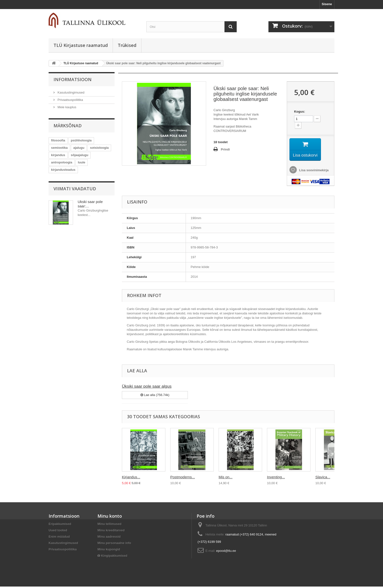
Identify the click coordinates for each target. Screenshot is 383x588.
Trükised (127, 45)
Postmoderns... (183, 478)
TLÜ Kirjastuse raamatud (81, 45)
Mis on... (226, 478)
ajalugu (79, 148)
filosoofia (58, 140)
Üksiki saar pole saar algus (147, 388)
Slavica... (323, 478)
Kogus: (300, 112)
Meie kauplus (66, 107)
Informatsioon (73, 79)
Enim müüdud (59, 538)
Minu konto (110, 517)
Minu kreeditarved (111, 532)
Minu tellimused (109, 525)
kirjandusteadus (63, 170)
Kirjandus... (131, 478)
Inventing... (276, 478)
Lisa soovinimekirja (313, 172)
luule (82, 162)
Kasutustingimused (70, 92)
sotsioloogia (99, 148)
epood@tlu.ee (226, 552)
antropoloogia (62, 162)
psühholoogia (81, 140)
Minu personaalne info (114, 544)
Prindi (225, 149)
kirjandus (58, 155)
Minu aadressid (109, 538)
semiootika (59, 148)
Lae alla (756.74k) (155, 396)
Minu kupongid (109, 551)
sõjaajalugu (80, 155)
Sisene (327, 4)
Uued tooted (58, 532)
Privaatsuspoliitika (70, 100)
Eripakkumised (60, 525)
